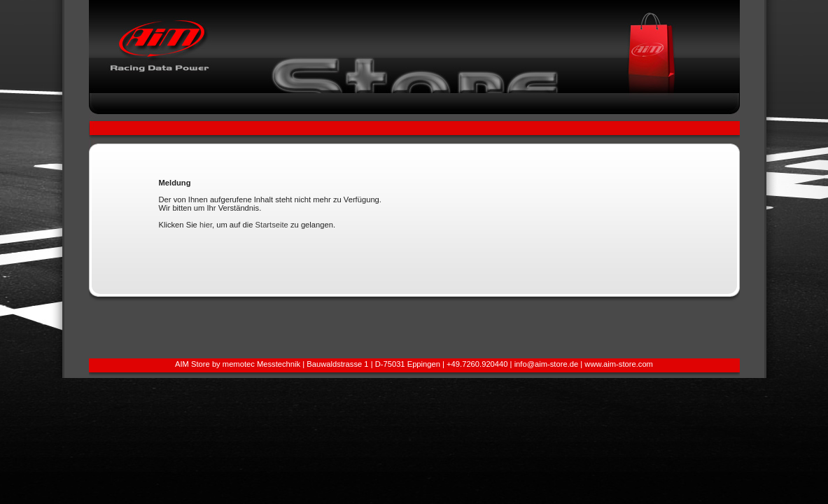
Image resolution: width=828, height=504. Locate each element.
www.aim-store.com (619, 364)
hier (206, 225)
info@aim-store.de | (550, 364)
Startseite (272, 225)
